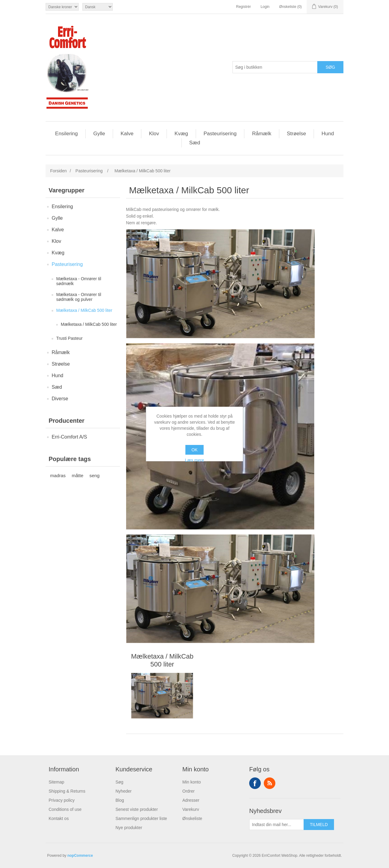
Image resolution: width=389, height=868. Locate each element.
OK (194, 450)
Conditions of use (65, 809)
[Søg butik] (275, 67)
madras (58, 475)
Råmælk (262, 134)
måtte (77, 475)
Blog (120, 800)
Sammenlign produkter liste (141, 818)
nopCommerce (80, 856)
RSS (270, 783)
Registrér (244, 7)
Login (265, 7)
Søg (119, 782)
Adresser (191, 800)
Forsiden (58, 171)
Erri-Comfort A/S (69, 437)
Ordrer (188, 791)
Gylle (99, 134)
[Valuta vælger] (62, 7)
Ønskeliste (192, 818)
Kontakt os (59, 818)
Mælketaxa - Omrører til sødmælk (79, 281)
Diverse (60, 399)
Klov (154, 134)
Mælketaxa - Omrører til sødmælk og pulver (79, 297)
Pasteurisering (220, 134)
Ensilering (66, 134)
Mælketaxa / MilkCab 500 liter (84, 310)
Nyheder (124, 791)
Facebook (255, 783)
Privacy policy (62, 800)
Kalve (127, 134)
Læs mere (194, 460)
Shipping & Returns (67, 791)
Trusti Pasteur (69, 338)
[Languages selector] (98, 7)
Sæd (195, 143)
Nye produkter (129, 828)
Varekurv (191, 809)
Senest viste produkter (137, 809)
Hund (328, 134)
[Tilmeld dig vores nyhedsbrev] (277, 825)
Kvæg (181, 134)
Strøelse (296, 134)
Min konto (192, 782)
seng (94, 475)
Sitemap (56, 782)
